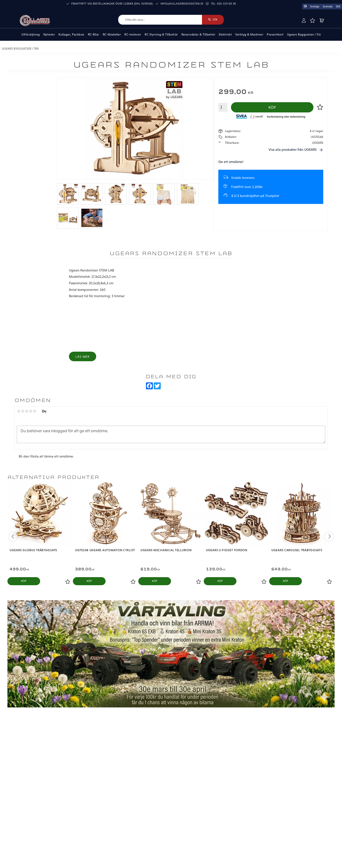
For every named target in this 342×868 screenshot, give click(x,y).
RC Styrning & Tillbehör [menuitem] (161, 34)
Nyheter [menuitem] (49, 34)
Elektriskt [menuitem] (225, 34)
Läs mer (82, 357)
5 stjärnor (34, 411)
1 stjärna (19, 411)
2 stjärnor (23, 411)
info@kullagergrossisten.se (182, 4)
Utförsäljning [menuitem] (31, 34)
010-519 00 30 (227, 4)
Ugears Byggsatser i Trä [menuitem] (304, 34)
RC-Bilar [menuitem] (94, 34)
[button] (312, 20)
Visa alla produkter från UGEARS (293, 150)
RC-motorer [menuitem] (133, 34)
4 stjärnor (31, 411)
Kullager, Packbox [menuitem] (71, 34)
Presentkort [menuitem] (275, 34)
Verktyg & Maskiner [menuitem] (249, 34)
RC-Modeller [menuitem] (112, 34)
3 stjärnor (27, 411)
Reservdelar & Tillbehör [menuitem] (198, 34)
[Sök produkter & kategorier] (160, 20)
